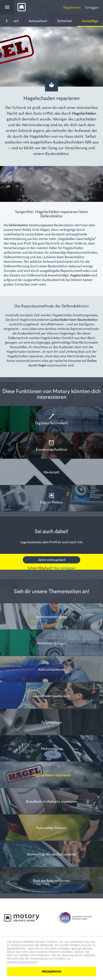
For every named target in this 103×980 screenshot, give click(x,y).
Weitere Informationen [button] (22, 962)
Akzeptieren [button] (51, 971)
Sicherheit (64, 21)
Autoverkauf (38, 21)
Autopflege (90, 21)
